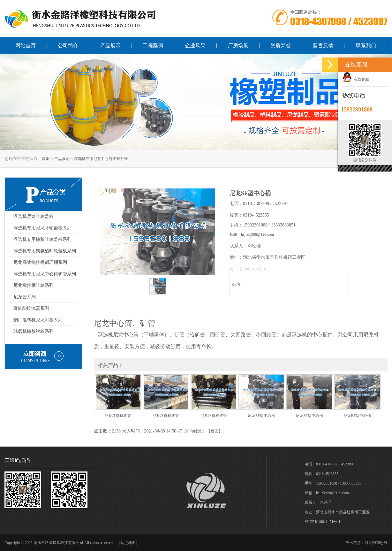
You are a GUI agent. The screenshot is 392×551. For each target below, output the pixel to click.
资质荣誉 (281, 46)
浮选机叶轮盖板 (26, 63)
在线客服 (356, 79)
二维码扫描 (17, 460)
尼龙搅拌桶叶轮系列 (34, 285)
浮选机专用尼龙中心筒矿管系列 (101, 159)
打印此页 (194, 431)
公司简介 (68, 46)
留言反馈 (323, 46)
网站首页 (26, 46)
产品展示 (110, 46)
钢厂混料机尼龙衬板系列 (38, 320)
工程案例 (153, 46)
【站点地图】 (128, 543)
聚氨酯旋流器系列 (31, 308)
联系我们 (366, 46)
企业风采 (195, 46)
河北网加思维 (376, 543)
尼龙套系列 (25, 297)
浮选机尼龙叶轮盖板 (34, 216)
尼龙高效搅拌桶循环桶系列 (40, 262)
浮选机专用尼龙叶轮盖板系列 (42, 228)
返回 (215, 431)
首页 (46, 159)
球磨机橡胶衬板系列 (34, 331)
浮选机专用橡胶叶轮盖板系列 (42, 239)
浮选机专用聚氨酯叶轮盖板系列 (45, 251)
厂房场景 (238, 46)
